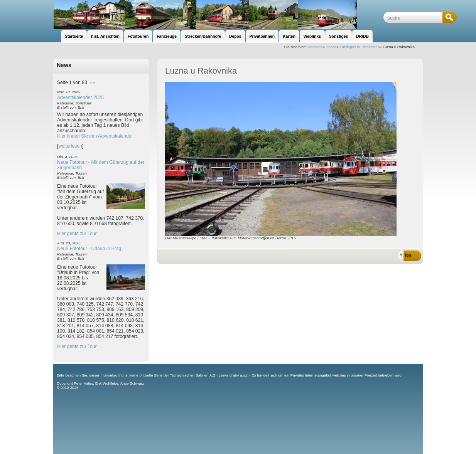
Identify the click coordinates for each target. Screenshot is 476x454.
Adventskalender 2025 (80, 98)
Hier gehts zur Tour (77, 234)
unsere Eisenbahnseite (218, 14)
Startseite (315, 47)
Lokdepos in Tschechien (360, 47)
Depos (331, 47)
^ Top (405, 255)
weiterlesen (70, 146)
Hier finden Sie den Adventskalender (95, 136)
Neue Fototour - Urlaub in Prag (89, 249)
